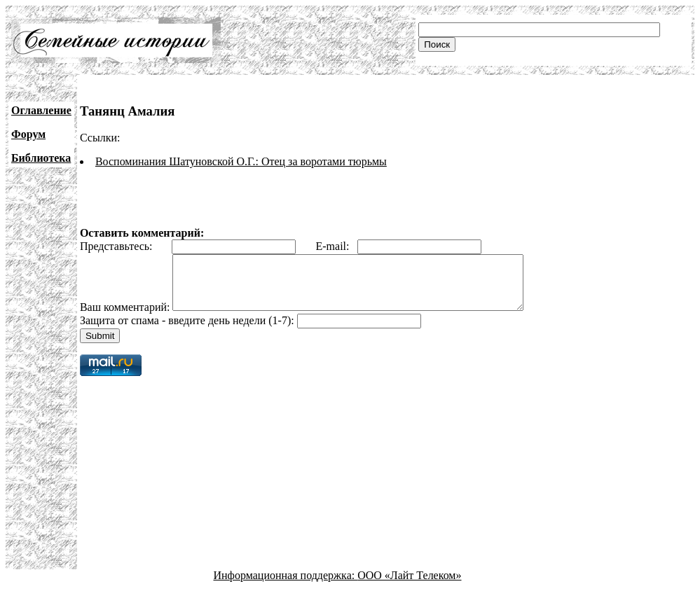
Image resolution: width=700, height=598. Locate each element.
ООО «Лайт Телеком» (409, 586)
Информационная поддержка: (286, 586)
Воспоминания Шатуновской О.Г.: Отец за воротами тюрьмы (241, 161)
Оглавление (41, 110)
